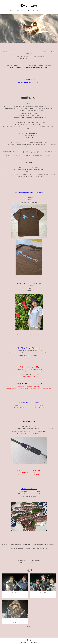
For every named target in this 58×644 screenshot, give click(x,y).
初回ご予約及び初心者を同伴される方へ (29, 348)
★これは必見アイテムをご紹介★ (29, 403)
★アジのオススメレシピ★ (29, 489)
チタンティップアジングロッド (29, 426)
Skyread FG (26, 642)
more (29, 626)
